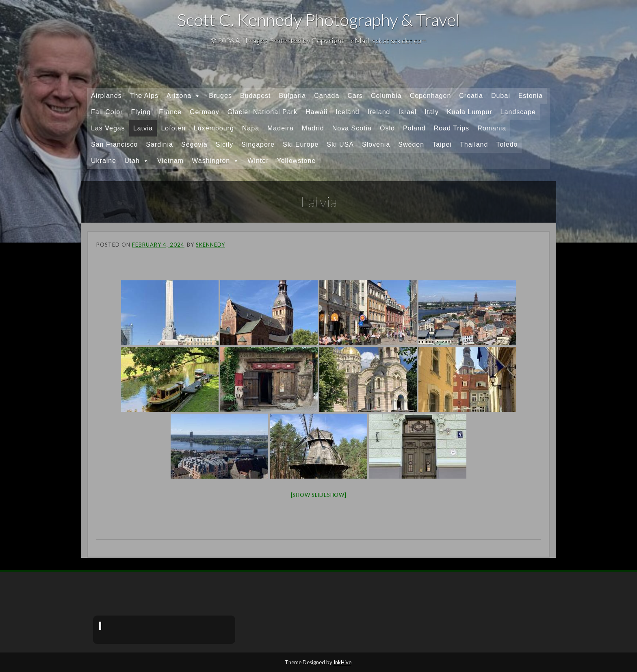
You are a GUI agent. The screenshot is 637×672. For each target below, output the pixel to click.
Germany (205, 112)
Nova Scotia (352, 128)
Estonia (531, 96)
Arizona (184, 96)
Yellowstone (296, 161)
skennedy (210, 245)
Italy (432, 112)
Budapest (256, 96)
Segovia (194, 144)
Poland (414, 128)
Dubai (501, 96)
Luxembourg (214, 128)
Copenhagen (431, 96)
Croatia (471, 96)
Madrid (313, 128)
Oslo (387, 128)
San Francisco (114, 144)
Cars (355, 96)
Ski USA (340, 144)
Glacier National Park (262, 112)
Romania (492, 128)
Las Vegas (108, 128)
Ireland (379, 112)
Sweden (411, 144)
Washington (216, 161)
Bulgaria (293, 96)
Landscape (518, 112)
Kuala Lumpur (470, 112)
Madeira (281, 128)
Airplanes (106, 96)
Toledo (507, 144)
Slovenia (376, 144)
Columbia (386, 96)
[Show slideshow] (319, 495)
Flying (141, 112)
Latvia (143, 128)
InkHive (342, 662)
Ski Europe (301, 144)
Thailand (474, 144)
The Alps (144, 96)
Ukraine (104, 161)
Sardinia (159, 144)
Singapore (258, 144)
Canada (327, 96)
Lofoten (173, 128)
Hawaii (316, 112)
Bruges (220, 96)
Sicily (224, 144)
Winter (258, 161)
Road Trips (452, 128)
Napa (251, 128)
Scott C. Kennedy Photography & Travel (318, 20)
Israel (407, 112)
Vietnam (170, 161)
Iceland (348, 112)
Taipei (442, 144)
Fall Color (107, 112)
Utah (137, 161)
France (170, 112)
